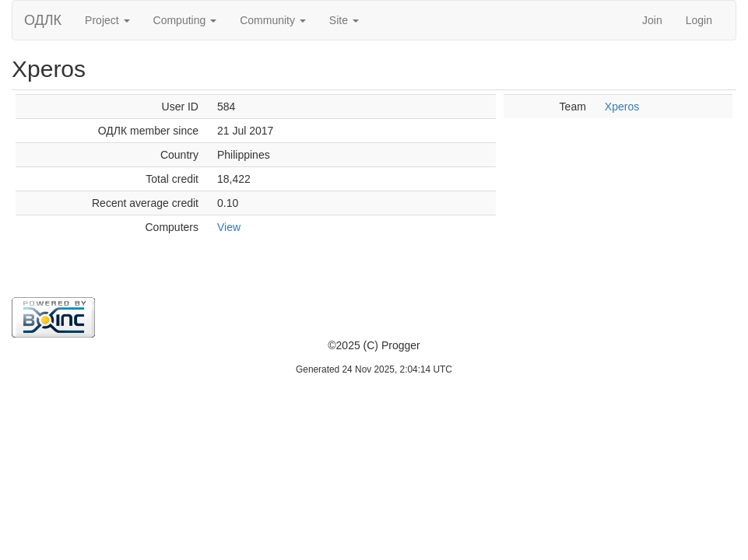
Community (273, 20)
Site (344, 20)
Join (652, 20)
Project (107, 20)
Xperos (622, 107)
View (229, 227)
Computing (185, 20)
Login (699, 20)
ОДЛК (43, 20)
